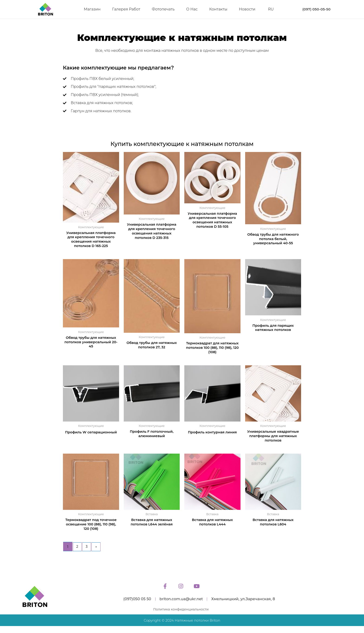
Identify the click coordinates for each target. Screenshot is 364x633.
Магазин (92, 9)
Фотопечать (163, 9)
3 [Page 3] (87, 549)
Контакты (218, 9)
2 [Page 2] (77, 549)
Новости (247, 9)
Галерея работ (126, 9)
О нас (192, 9)
